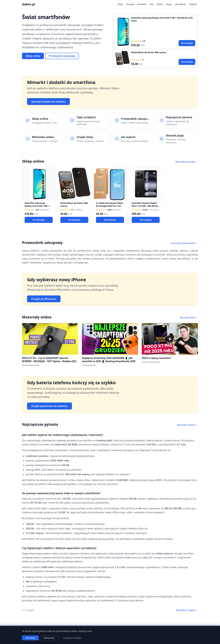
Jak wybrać (180, 4)
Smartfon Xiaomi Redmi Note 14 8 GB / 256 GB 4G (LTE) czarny (145, 206)
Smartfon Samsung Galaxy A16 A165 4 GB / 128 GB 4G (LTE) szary (37, 206)
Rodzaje (130, 4)
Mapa (169, 4)
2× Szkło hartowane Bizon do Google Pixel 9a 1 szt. (110, 204)
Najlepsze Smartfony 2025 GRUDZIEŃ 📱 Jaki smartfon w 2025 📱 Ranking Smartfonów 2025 (109, 360)
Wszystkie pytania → (188, 425)
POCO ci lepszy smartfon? (156, 358)
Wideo (160, 4)
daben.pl (28, 4)
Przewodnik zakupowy (62, 56)
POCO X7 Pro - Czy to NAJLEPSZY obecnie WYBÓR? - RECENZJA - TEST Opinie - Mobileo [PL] (49, 360)
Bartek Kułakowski (31, 365)
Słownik (193, 4)
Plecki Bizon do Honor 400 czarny (149, 52)
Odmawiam (49, 638)
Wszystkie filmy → (189, 318)
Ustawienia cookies (72, 638)
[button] (50, 339)
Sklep (120, 4)
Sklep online (33, 56)
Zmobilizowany (89, 365)
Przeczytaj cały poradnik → (184, 243)
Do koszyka (187, 43)
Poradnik (142, 4)
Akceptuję (30, 638)
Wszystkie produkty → (187, 162)
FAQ (151, 4)
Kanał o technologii (151, 362)
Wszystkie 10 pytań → (187, 610)
